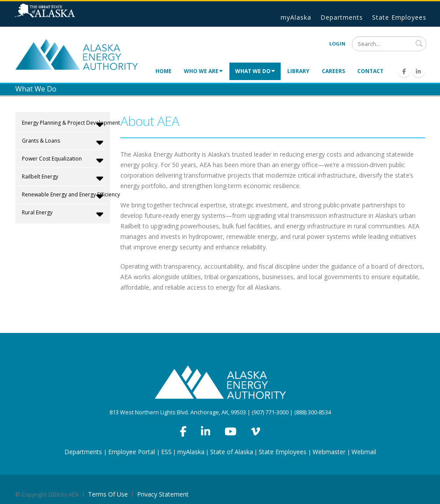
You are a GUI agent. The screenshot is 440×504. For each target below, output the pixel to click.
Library (298, 71)
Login (337, 44)
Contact (370, 71)
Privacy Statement (163, 494)
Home (164, 71)
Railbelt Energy (63, 178)
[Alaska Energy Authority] (77, 54)
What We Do (255, 71)
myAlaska (296, 17)
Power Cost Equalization (63, 160)
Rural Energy (63, 214)
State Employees (399, 17)
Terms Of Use (108, 494)
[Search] (389, 44)
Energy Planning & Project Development (64, 124)
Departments (342, 17)
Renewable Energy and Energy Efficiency (64, 196)
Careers (333, 71)
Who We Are (203, 71)
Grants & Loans (63, 142)
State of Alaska (56, 14)
